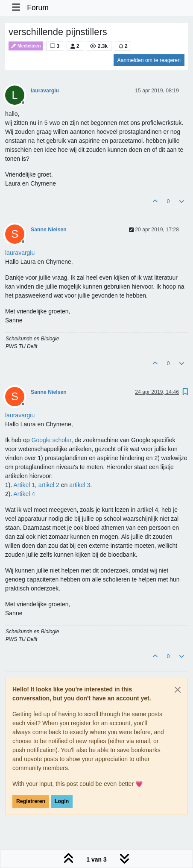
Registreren (31, 801)
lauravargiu (45, 91)
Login (62, 801)
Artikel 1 (24, 485)
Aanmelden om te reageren (149, 60)
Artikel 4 (24, 494)
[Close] (178, 690)
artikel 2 (49, 485)
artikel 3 (80, 485)
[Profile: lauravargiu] (20, 253)
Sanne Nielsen (49, 230)
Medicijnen (26, 46)
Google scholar (51, 440)
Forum (38, 8)
